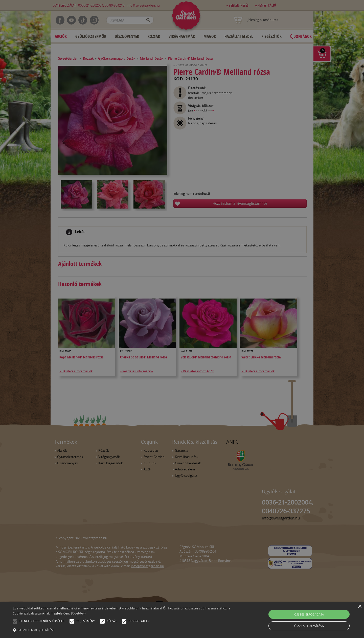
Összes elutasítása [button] (309, 626)
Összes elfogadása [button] (309, 614)
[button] (15, 621)
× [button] (360, 607)
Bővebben (78, 613)
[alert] (182, 319)
